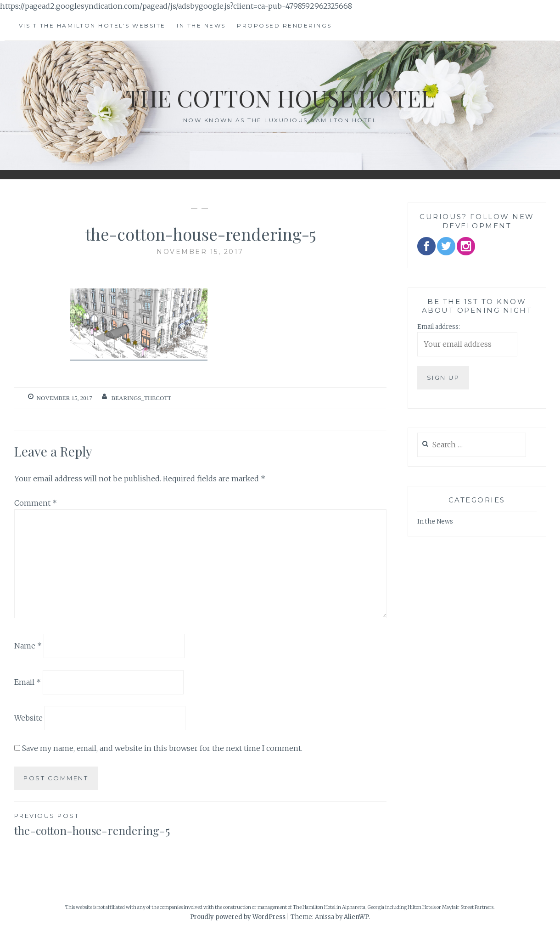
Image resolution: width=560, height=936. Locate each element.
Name (28, 646)
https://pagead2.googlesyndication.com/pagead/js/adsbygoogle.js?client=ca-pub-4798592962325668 (176, 6)
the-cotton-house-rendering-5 (107, 824)
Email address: (439, 327)
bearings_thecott (142, 398)
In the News (201, 25)
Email (28, 682)
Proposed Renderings (284, 25)
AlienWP (356, 917)
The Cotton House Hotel (280, 98)
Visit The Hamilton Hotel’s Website (92, 25)
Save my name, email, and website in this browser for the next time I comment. (162, 748)
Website (28, 718)
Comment (36, 503)
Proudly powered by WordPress (238, 917)
